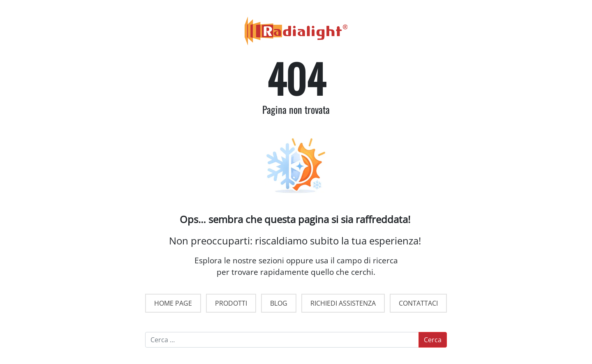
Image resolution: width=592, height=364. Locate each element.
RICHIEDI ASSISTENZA (343, 303)
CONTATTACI (418, 303)
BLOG (279, 303)
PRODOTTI (231, 303)
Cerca (433, 340)
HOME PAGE (173, 303)
